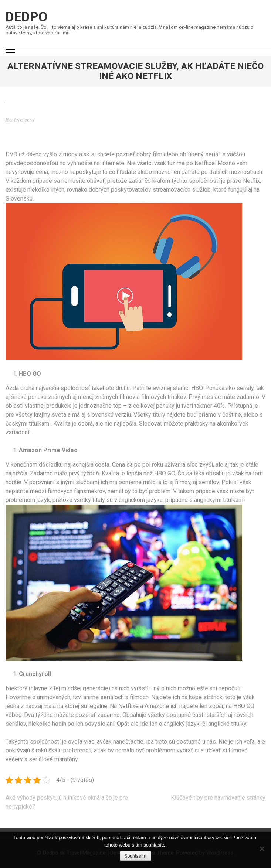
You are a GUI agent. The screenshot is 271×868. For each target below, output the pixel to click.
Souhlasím (135, 856)
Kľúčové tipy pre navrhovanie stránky (218, 798)
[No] (262, 848)
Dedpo (27, 17)
